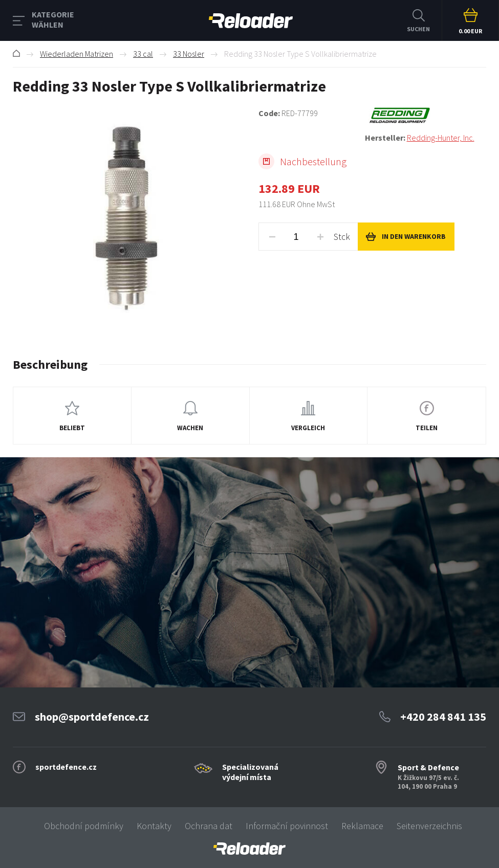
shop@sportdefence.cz (92, 717)
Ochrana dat (209, 826)
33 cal (143, 54)
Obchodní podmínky (84, 826)
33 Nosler (189, 54)
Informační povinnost (287, 826)
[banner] (249, 849)
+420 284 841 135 (443, 717)
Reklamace (362, 826)
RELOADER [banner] (251, 21)
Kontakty (154, 826)
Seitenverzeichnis (429, 826)
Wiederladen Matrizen (77, 54)
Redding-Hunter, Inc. (441, 138)
